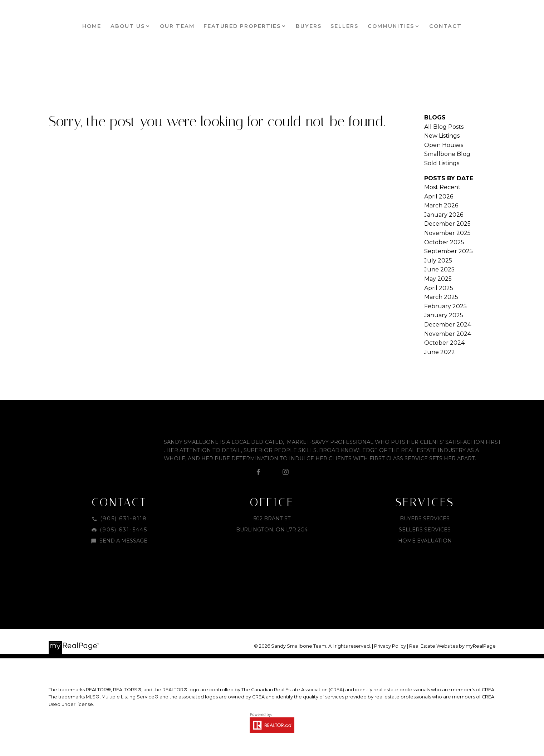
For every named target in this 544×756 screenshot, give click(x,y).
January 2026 (444, 215)
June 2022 (440, 352)
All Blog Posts (444, 127)
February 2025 (445, 306)
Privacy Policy (390, 646)
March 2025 (441, 297)
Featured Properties (242, 26)
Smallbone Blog (447, 154)
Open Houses (444, 145)
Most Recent (442, 187)
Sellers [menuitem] (344, 26)
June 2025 (439, 269)
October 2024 (444, 343)
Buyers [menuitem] (309, 26)
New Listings (442, 136)
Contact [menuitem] (445, 26)
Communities (391, 26)
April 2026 (439, 197)
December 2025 (447, 224)
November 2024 (448, 334)
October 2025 (444, 242)
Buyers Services (425, 519)
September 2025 (449, 251)
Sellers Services (425, 530)
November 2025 (447, 233)
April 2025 (439, 288)
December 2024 (448, 325)
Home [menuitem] (92, 26)
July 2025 (438, 261)
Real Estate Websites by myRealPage (452, 646)
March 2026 (441, 205)
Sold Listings (442, 163)
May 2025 (438, 279)
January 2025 (444, 315)
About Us (128, 26)
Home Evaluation (425, 541)
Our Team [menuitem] (177, 26)
